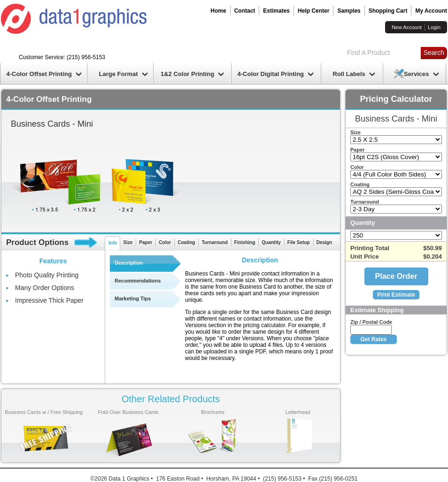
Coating (186, 242)
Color (165, 242)
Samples (349, 11)
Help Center (313, 11)
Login (434, 27)
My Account (431, 11)
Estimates (276, 11)
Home (218, 11)
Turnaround (214, 242)
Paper (146, 242)
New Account (407, 27)
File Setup (299, 242)
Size (128, 242)
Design (324, 242)
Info (113, 243)
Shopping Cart (388, 11)
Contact (245, 11)
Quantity (271, 242)
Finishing (245, 242)
